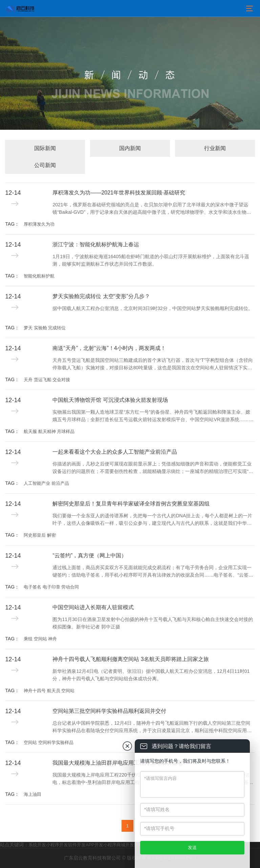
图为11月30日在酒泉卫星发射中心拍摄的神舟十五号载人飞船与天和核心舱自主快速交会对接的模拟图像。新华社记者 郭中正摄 (153, 623)
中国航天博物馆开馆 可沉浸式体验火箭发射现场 (110, 400)
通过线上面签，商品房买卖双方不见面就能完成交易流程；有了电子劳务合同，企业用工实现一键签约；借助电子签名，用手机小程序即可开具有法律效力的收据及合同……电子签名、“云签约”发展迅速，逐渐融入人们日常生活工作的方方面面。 (152, 572)
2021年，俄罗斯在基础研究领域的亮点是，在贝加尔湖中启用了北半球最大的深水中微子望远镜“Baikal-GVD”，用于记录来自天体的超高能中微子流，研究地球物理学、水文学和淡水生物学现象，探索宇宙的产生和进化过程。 (152, 209)
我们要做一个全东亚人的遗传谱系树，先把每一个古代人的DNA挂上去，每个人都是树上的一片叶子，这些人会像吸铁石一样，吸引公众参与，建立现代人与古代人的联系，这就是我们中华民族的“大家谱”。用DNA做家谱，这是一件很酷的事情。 (152, 520)
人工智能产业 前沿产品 (46, 483)
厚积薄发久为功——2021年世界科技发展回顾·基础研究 (119, 193)
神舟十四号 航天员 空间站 (49, 691)
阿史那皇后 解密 (40, 535)
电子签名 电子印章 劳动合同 (51, 587)
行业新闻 (215, 148)
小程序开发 (57, 845)
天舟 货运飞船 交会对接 (47, 380)
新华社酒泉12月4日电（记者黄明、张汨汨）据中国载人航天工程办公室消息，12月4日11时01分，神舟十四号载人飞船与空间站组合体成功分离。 (151, 675)
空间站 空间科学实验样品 (49, 742)
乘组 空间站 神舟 (40, 639)
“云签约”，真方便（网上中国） (90, 555)
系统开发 (37, 845)
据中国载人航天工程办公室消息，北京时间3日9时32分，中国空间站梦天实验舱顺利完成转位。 (153, 308)
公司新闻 (45, 165)
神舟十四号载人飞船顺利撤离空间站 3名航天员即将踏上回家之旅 (131, 659)
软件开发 (77, 845)
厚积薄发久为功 (39, 224)
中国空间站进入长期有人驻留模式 (93, 607)
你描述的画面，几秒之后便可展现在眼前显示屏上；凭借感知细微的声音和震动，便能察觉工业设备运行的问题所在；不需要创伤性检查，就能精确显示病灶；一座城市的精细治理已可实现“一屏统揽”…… (153, 468)
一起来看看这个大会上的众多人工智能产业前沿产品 (115, 452)
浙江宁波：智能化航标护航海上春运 (96, 244)
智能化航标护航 (39, 276)
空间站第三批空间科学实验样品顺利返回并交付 (109, 711)
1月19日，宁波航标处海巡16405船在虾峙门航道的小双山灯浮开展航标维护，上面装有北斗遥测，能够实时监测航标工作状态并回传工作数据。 (151, 260)
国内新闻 (130, 148)
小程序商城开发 (119, 845)
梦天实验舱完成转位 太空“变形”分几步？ (101, 296)
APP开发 (94, 845)
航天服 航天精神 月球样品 (49, 431)
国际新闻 (45, 148)
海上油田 (32, 794)
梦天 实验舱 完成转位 (45, 328)
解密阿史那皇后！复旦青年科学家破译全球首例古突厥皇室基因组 (131, 504)
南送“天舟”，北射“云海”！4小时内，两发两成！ (109, 348)
